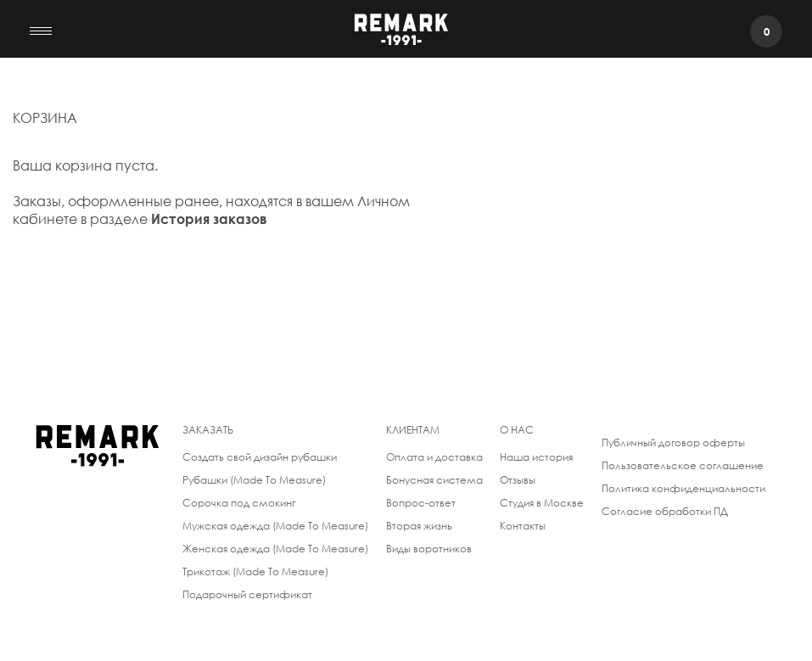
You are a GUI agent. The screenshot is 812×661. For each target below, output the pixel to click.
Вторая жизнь (419, 526)
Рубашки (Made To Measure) (254, 480)
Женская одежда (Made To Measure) (275, 549)
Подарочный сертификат (247, 594)
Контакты (523, 526)
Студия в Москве (542, 503)
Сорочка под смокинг (239, 503)
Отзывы (518, 480)
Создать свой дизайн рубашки (260, 457)
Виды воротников (429, 549)
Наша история (536, 457)
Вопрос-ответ (421, 503)
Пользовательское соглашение (683, 465)
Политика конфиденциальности (683, 488)
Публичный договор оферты (673, 443)
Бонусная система (434, 480)
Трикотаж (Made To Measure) (255, 571)
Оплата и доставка (434, 457)
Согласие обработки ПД (665, 511)
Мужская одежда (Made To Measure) (275, 526)
